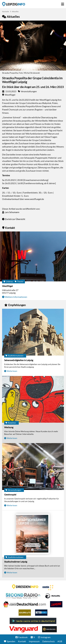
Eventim (48, 588)
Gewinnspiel (10, 494)
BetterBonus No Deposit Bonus (41, 613)
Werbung (9, 427)
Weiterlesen (12, 371)
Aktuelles (15, 11)
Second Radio (23, 596)
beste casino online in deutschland (33, 621)
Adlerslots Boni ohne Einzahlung (25, 613)
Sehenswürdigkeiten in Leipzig (19, 360)
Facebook (23, 637)
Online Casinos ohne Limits (49, 629)
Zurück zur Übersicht (15, 219)
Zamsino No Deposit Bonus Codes (56, 604)
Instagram (46, 637)
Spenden (11, 641)
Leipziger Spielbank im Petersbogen (25, 604)
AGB (60, 641)
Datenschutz (49, 641)
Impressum (34, 641)
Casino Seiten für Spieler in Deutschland (53, 596)
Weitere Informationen (16, 297)
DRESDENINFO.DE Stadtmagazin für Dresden (25, 587)
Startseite (14, 4)
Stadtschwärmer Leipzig (16, 562)
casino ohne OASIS (24, 629)
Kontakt (22, 641)
